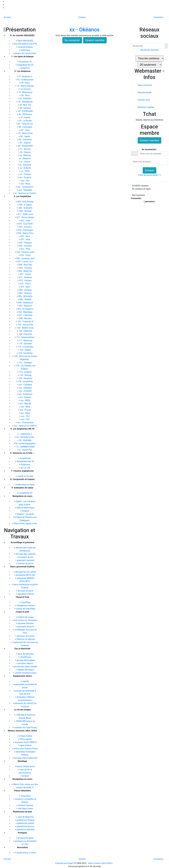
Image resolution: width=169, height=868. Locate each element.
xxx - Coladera (26, 385)
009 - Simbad (26, 211)
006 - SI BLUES (26, 208)
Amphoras (26, 465)
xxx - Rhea (26, 184)
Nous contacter (145, 85)
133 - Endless (26, 372)
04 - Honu (26, 83)
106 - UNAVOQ (26, 331)
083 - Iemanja (26, 290)
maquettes (26, 796)
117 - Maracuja (26, 340)
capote (26, 681)
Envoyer (149, 170)
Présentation (20, 30)
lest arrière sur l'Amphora (26, 620)
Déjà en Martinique (26, 508)
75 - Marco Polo (26, 133)
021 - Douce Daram (26, 217)
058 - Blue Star (26, 265)
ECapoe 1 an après (26, 514)
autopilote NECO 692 (26, 575)
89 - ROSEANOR (26, 146)
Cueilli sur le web (26, 476)
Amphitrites (26, 458)
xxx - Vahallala (26, 190)
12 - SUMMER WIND (26, 447)
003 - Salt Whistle (26, 202)
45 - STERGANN (26, 111)
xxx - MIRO (26, 400)
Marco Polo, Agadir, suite (26, 523)
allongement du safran (26, 572)
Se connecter (72, 40)
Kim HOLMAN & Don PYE (26, 44)
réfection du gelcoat (26, 639)
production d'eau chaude (26, 667)
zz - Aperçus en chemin (26, 193)
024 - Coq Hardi (26, 224)
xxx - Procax (26, 410)
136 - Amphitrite (26, 381)
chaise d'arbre (26, 736)
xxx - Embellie (26, 391)
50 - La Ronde (26, 121)
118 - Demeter (26, 344)
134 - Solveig (26, 375)
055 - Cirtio (26, 255)
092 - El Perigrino (26, 309)
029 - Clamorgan (26, 230)
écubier (26, 776)
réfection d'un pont (26, 636)
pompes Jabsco (26, 663)
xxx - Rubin (26, 413)
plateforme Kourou (26, 826)
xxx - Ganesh (26, 397)
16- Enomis (26, 89)
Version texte (144, 100)
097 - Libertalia (26, 315)
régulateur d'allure (26, 594)
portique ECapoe (26, 838)
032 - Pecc (26, 236)
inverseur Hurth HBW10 (26, 742)
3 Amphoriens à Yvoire (26, 853)
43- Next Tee (26, 105)
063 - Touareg (26, 268)
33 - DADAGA (26, 99)
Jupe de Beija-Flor (26, 817)
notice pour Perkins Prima (26, 749)
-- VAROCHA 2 (26, 434)
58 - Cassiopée (26, 127)
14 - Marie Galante (26, 86)
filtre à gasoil (26, 739)
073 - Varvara (26, 281)
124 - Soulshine (26, 353)
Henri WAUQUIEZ (26, 41)
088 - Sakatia (26, 299)
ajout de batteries (26, 654)
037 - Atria (26, 239)
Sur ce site (26, 468)
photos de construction (26, 53)
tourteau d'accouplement (26, 758)
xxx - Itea (26, 181)
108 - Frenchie (26, 334)
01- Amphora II (26, 76)
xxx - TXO (26, 419)
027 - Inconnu (26, 227)
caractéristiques (26, 47)
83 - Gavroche (26, 140)
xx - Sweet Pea (26, 450)
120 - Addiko (26, 350)
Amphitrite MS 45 (26, 65)
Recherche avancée (149, 50)
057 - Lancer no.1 (26, 262)
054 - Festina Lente (26, 252)
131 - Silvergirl (26, 363)
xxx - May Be (26, 404)
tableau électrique (26, 670)
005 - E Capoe (26, 205)
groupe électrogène (26, 660)
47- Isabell (26, 117)
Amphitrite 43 (26, 62)
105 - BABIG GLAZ (26, 328)
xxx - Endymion (26, 394)
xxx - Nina (26, 407)
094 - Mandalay (26, 312)
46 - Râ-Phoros (26, 114)
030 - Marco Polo (26, 233)
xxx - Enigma (26, 177)
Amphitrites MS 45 (26, 461)
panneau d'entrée (26, 623)
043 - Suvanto (26, 246)
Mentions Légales (146, 107)
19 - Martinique (26, 92)
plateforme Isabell (26, 823)
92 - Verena (26, 152)
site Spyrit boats (26, 809)
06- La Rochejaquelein (26, 444)
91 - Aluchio (26, 149)
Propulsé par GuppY (65, 863)
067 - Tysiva (26, 274)
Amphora (26, 68)
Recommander (144, 92)
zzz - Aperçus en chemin (26, 426)
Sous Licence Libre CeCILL (101, 863)
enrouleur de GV (26, 557)
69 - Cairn (26, 130)
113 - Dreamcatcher (26, 337)
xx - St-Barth (26, 168)
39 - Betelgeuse (26, 102)
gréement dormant (26, 560)
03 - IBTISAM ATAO (26, 437)
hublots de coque (26, 617)
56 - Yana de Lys (26, 124)
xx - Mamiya (26, 155)
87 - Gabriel (26, 143)
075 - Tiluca (26, 284)
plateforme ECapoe (26, 820)
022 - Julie (26, 221)
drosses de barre (26, 591)
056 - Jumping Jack (26, 258)
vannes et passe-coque (26, 673)
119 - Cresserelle (26, 347)
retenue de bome (26, 563)
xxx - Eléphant (26, 388)
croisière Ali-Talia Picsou (26, 728)
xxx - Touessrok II (26, 187)
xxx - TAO (26, 416)
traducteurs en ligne (26, 485)
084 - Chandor (26, 293)
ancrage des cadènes (26, 554)
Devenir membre (95, 40)
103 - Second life (26, 325)
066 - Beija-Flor (26, 271)
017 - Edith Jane (26, 214)
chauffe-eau (26, 657)
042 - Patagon (26, 243)
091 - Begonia (26, 306)
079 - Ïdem (26, 287)
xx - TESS (26, 171)
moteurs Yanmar (26, 805)
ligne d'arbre (26, 745)
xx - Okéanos (25, 158)
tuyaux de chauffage (26, 609)
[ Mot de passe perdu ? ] (149, 175)
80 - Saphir (26, 136)
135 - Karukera (26, 378)
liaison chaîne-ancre (26, 766)
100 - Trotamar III (26, 322)
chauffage (26, 602)
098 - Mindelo (26, 318)
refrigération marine (26, 606)
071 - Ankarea (26, 277)
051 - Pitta (26, 249)
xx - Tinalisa (26, 174)
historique (26, 50)
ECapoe (26, 511)
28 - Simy (26, 95)
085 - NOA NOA (26, 296)
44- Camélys (26, 108)
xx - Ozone (26, 162)
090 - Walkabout (26, 303)
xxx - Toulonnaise (26, 422)
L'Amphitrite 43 (26, 493)
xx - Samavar (26, 165)
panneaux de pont (26, 627)
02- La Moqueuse (26, 80)
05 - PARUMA (26, 440)
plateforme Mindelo (26, 830)
